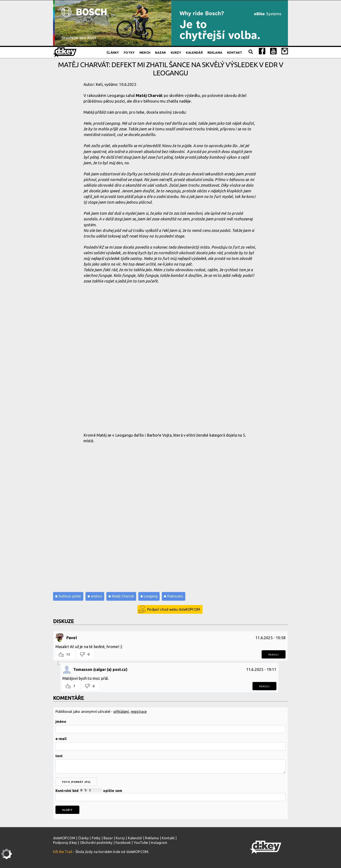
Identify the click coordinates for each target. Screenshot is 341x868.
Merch (145, 53)
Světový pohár (70, 596)
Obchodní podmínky (96, 843)
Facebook (123, 843)
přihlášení (121, 712)
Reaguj (274, 655)
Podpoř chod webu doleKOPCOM (174, 609)
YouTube (141, 843)
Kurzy (176, 53)
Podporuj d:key (65, 843)
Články (113, 53)
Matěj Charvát (123, 596)
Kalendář (194, 53)
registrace (139, 712)
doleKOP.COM (64, 838)
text (59, 756)
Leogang (151, 596)
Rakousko (175, 596)
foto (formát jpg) (76, 782)
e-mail (61, 739)
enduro (96, 596)
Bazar (160, 53)
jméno (61, 722)
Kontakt (235, 53)
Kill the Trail (63, 852)
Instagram (159, 843)
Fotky (129, 53)
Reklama (215, 53)
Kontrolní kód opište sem (170, 795)
